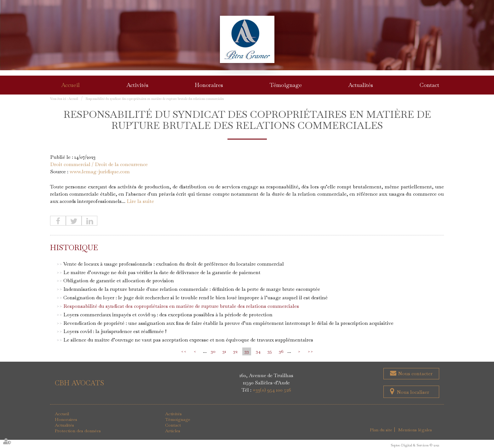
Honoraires (209, 85)
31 (224, 352)
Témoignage (286, 85)
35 (270, 352)
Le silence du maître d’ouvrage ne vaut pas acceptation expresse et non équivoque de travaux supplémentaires (188, 340)
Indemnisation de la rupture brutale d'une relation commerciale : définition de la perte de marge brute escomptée (192, 289)
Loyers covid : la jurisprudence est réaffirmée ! (115, 332)
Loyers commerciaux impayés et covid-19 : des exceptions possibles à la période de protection (168, 315)
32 (235, 352)
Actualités (361, 85)
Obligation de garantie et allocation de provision (119, 281)
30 (213, 352)
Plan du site (381, 430)
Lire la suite (140, 201)
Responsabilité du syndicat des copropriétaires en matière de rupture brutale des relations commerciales (155, 99)
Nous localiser (413, 392)
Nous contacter (415, 374)
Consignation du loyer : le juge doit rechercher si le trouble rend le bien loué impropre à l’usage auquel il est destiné (195, 298)
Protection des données (78, 431)
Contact (429, 85)
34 (258, 352)
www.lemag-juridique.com (100, 172)
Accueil (70, 85)
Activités (137, 85)
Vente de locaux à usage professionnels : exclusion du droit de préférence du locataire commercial (174, 264)
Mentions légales (415, 430)
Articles (173, 431)
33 (247, 352)
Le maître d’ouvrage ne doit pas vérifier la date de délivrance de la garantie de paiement (162, 272)
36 (281, 352)
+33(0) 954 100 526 (272, 390)
